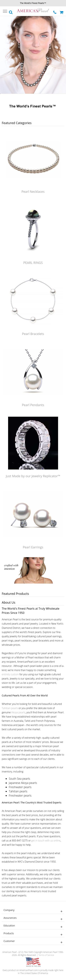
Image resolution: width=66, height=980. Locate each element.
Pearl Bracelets (33, 334)
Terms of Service (46, 955)
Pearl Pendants (33, 405)
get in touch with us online (46, 840)
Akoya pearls (18, 712)
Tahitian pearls (10, 708)
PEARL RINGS (33, 263)
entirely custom (10, 674)
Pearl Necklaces (33, 192)
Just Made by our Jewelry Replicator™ (33, 476)
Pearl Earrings (33, 547)
